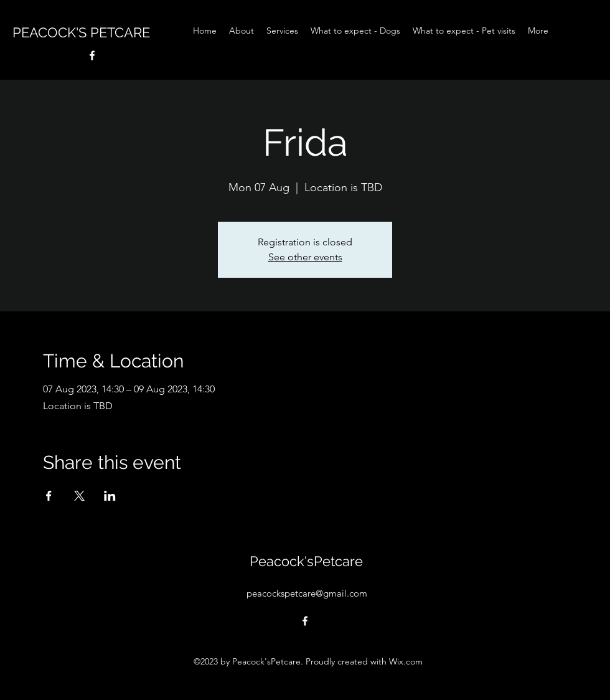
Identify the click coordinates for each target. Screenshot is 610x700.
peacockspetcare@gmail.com (307, 593)
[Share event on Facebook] (49, 496)
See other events (305, 257)
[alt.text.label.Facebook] (92, 55)
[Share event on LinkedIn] (110, 496)
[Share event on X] (79, 496)
